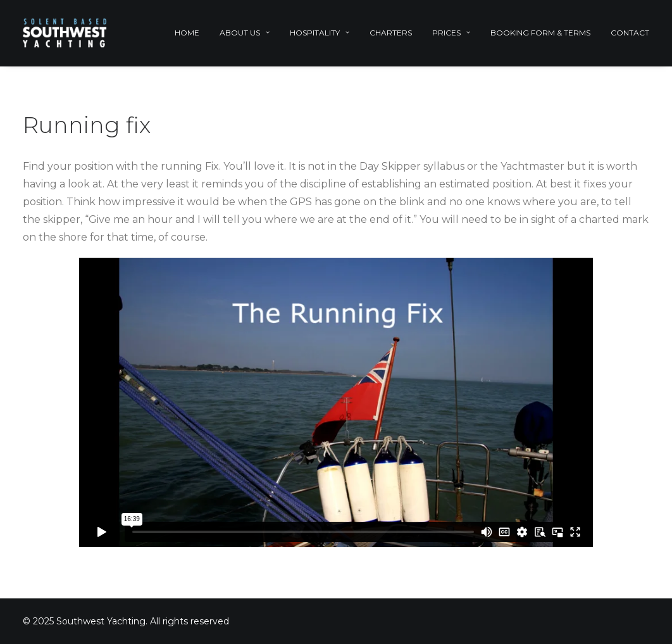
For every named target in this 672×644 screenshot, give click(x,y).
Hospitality (320, 33)
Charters (391, 33)
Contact (630, 33)
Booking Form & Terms (540, 33)
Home (187, 33)
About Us (245, 33)
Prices (451, 33)
